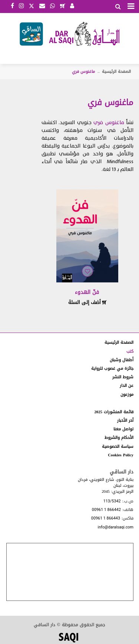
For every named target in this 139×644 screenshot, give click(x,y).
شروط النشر (123, 377)
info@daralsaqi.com (116, 528)
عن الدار (127, 386)
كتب (130, 351)
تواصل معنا (123, 429)
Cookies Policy (121, 455)
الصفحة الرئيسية (116, 72)
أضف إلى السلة (87, 302)
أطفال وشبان (122, 360)
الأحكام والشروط (119, 438)
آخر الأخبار (125, 420)
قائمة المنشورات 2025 (114, 412)
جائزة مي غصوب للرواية (112, 368)
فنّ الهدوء (87, 292)
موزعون (127, 394)
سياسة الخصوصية (118, 446)
